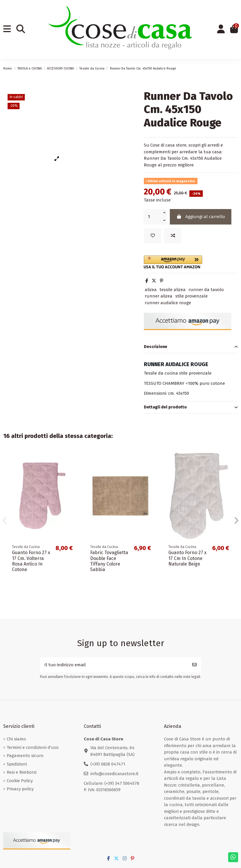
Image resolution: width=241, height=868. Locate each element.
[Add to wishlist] (153, 236)
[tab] (191, 347)
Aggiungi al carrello (201, 217)
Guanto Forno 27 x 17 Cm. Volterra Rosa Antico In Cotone (31, 561)
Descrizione (191, 347)
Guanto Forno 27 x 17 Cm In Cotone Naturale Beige (187, 558)
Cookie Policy (20, 781)
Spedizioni (17, 764)
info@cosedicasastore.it (115, 774)
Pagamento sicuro (25, 756)
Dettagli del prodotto (191, 407)
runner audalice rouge (168, 303)
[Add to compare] (173, 236)
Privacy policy (20, 789)
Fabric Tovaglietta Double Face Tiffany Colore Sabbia (109, 561)
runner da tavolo (206, 290)
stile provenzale (192, 296)
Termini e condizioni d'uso (33, 747)
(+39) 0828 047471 (108, 764)
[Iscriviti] (194, 665)
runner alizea (159, 296)
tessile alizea (173, 290)
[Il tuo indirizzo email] (114, 665)
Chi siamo (16, 739)
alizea (151, 290)
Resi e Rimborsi (22, 772)
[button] (191, 262)
